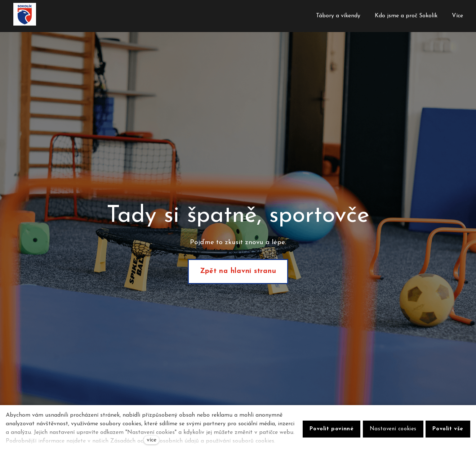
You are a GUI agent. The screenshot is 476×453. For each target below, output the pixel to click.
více (152, 440)
